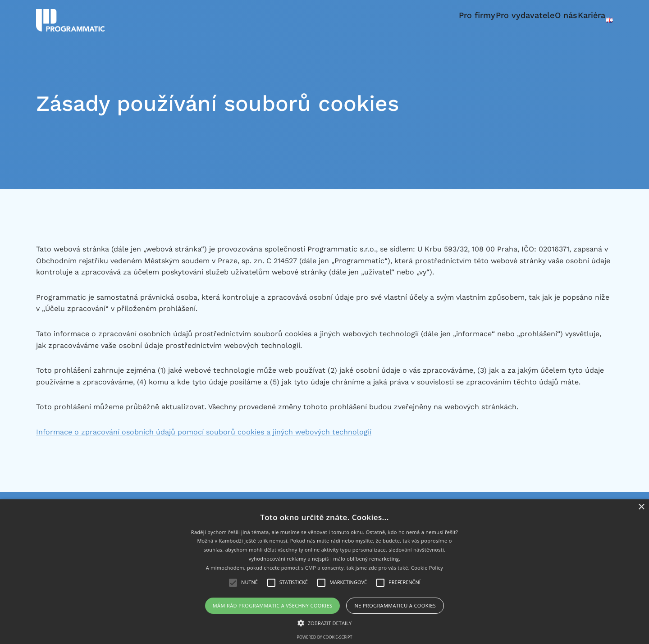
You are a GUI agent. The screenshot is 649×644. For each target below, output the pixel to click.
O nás (544, 20)
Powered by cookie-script (325, 637)
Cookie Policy (427, 568)
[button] (325, 623)
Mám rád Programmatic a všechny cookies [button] (273, 605)
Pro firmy (434, 20)
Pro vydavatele (493, 20)
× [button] (641, 507)
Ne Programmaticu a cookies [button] (395, 605)
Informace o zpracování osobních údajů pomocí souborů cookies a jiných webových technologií (204, 432)
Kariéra (581, 20)
